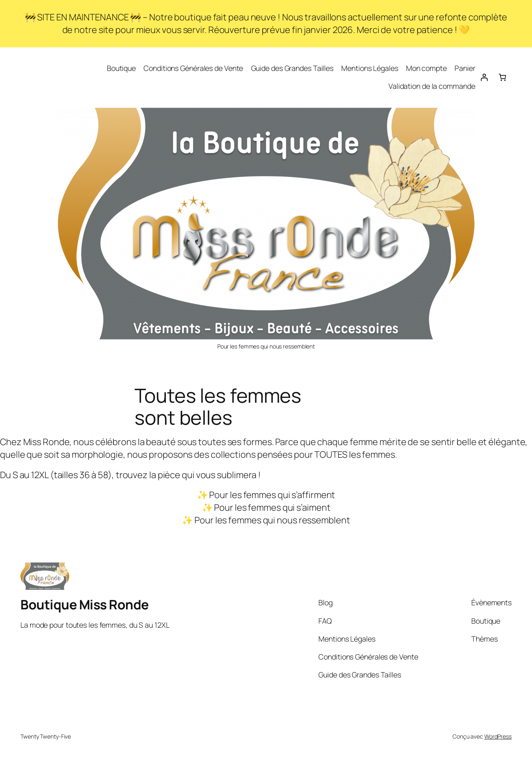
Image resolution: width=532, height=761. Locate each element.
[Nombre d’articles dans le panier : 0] (502, 77)
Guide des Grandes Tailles (292, 68)
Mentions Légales (370, 68)
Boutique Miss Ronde (85, 604)
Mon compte (426, 68)
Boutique (121, 68)
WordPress (498, 736)
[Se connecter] (484, 77)
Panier (465, 68)
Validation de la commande (432, 86)
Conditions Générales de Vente (193, 68)
